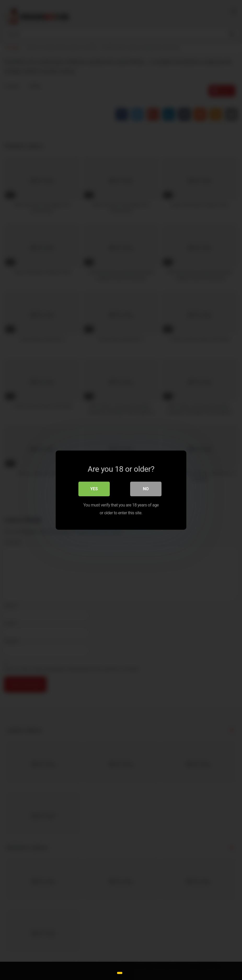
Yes (94, 489)
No (146, 489)
